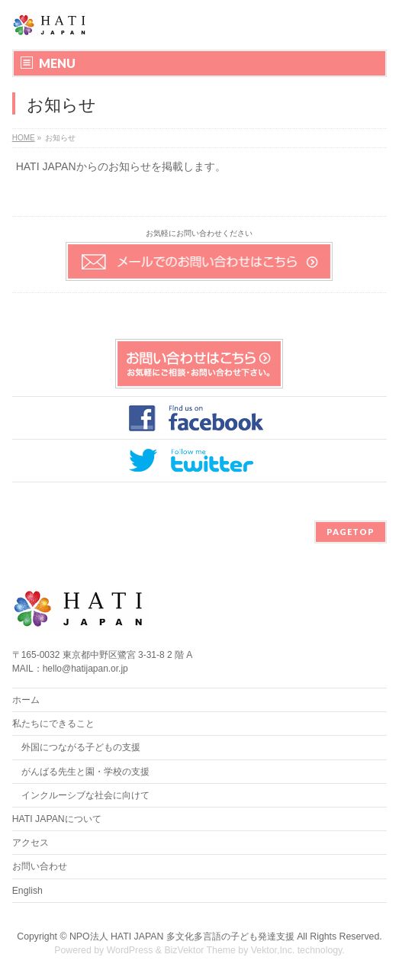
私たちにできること (53, 724)
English (27, 891)
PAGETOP (351, 532)
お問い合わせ (40, 866)
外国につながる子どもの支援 (81, 747)
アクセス (31, 843)
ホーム (26, 700)
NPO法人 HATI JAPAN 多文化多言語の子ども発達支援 (182, 936)
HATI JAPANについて (57, 819)
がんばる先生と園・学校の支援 (85, 772)
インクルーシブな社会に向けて (85, 795)
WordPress (130, 950)
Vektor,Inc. (273, 950)
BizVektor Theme (200, 950)
